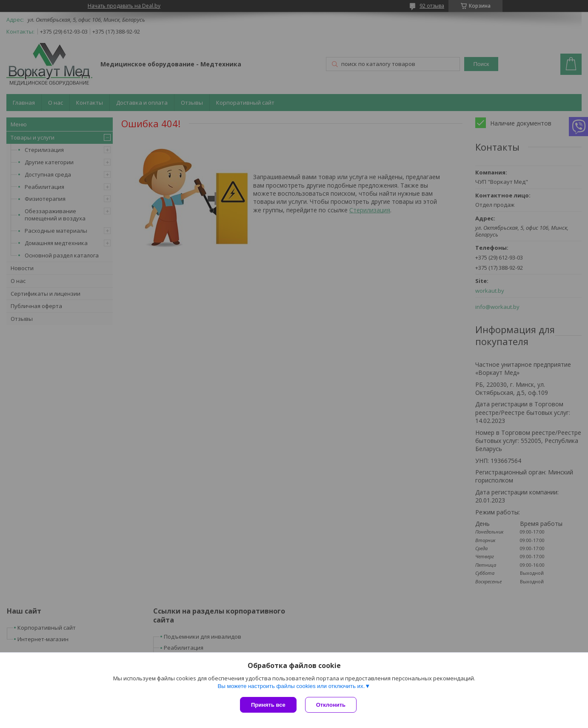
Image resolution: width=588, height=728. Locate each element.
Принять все (268, 705)
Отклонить (331, 705)
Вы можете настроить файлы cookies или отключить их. (291, 686)
